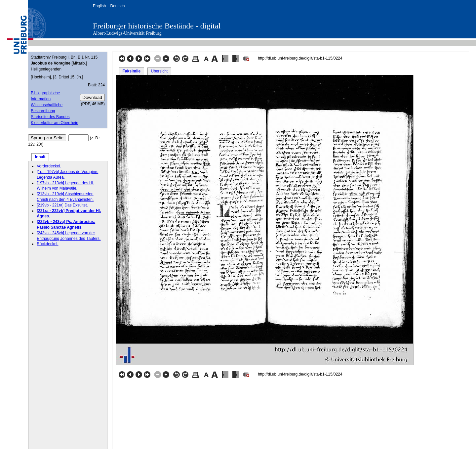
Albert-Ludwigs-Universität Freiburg (127, 33)
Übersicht (159, 71)
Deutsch (117, 6)
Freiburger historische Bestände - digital (157, 26)
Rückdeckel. (47, 244)
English (99, 6)
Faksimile (132, 71)
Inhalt (40, 157)
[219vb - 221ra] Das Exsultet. (62, 205)
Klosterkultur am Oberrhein (54, 123)
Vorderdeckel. (49, 166)
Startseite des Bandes (50, 117)
